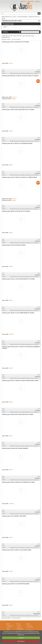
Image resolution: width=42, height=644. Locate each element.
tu (24, 635)
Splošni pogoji (20, 630)
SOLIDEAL (37, 72)
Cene (8, 629)
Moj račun (19, 625)
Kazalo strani (30, 627)
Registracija (30, 1)
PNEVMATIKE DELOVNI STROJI (21, 21)
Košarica (37, 1)
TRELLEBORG (37, 614)
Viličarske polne (9, 24)
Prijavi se (23, 1)
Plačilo (8, 630)
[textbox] (20, 13)
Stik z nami (29, 625)
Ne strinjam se (21, 641)
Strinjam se (21, 638)
